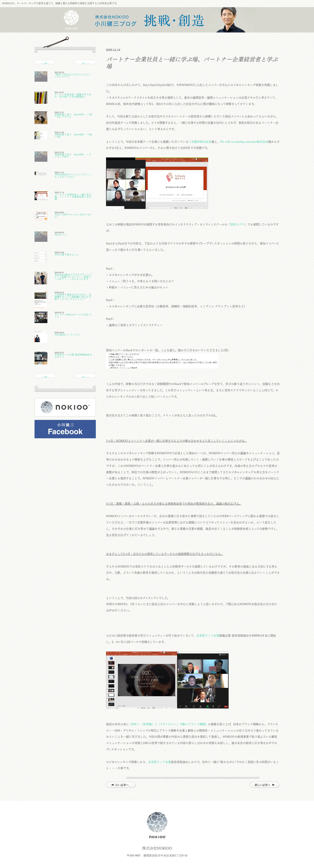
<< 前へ (45, 63)
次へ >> (86, 63)
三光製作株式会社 (200, 142)
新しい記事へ (265, 785)
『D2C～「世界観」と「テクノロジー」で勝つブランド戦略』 (168, 724)
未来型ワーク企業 (208, 636)
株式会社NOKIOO (157, 825)
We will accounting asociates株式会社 (244, 142)
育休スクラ (237, 224)
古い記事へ (121, 785)
